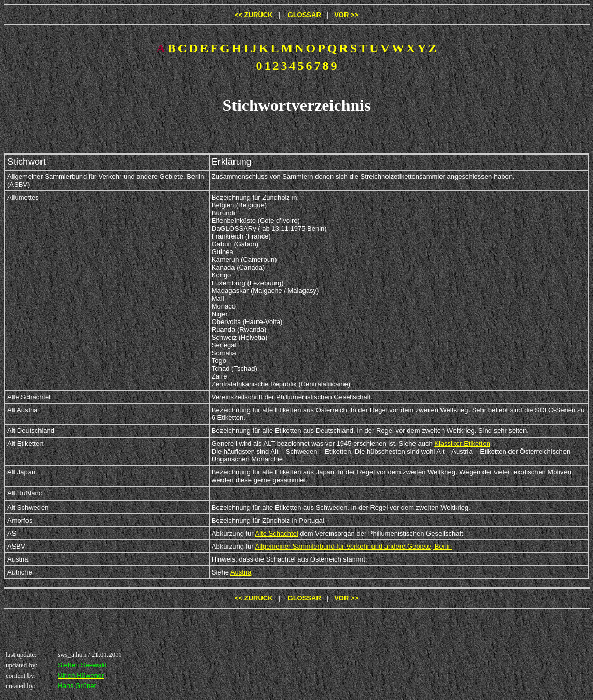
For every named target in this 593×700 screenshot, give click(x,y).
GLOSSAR (305, 15)
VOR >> (346, 15)
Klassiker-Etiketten (462, 444)
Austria (241, 572)
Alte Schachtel (277, 533)
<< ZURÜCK (254, 15)
